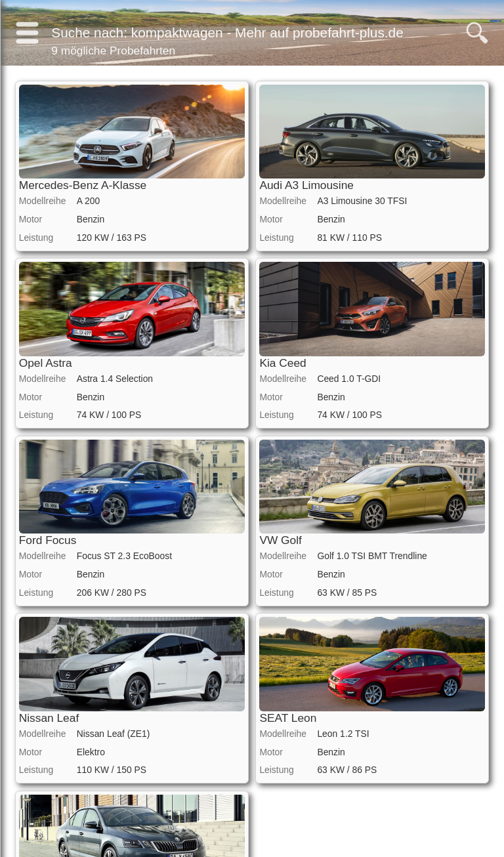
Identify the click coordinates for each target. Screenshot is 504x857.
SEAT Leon (288, 718)
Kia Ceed (283, 363)
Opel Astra (46, 363)
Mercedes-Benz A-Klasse (83, 185)
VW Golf (281, 540)
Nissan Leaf (49, 718)
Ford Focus (48, 540)
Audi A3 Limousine (306, 185)
